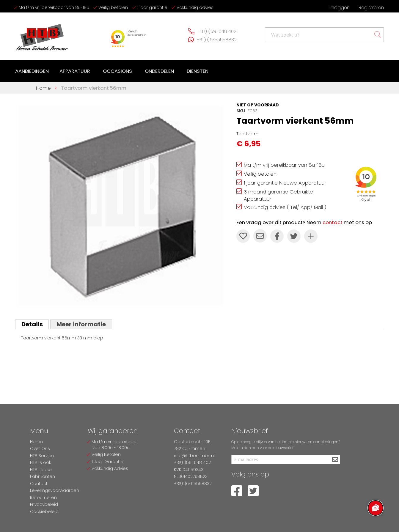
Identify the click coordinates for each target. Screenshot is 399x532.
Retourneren (43, 498)
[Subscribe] (335, 460)
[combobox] (324, 35)
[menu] (113, 71)
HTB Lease (41, 470)
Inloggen (340, 8)
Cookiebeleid (44, 511)
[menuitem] (32, 71)
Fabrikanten (43, 476)
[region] (375, 508)
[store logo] (42, 35)
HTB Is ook (40, 462)
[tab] (32, 324)
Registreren (371, 8)
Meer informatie (81, 324)
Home (43, 88)
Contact (39, 484)
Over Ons (40, 448)
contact (333, 222)
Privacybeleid (44, 504)
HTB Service (42, 456)
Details (32, 324)
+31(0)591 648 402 (217, 31)
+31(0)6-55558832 (216, 40)
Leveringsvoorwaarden (55, 490)
